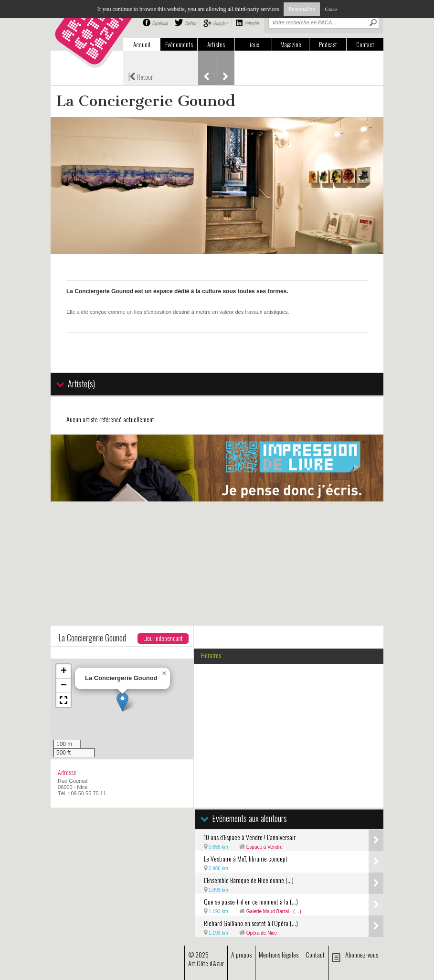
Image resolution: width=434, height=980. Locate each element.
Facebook (160, 23)
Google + (220, 23)
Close (331, 9)
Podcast (328, 44)
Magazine (291, 44)
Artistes (216, 44)
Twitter (190, 23)
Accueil (142, 44)
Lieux (253, 44)
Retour (140, 76)
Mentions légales (279, 954)
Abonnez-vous (362, 954)
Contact (365, 44)
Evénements (179, 44)
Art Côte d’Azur (206, 963)
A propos (241, 954)
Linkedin (251, 23)
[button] (122, 702)
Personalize (302, 9)
